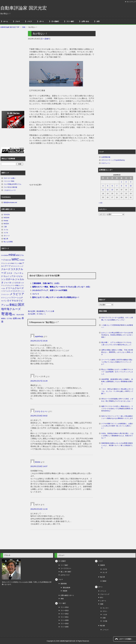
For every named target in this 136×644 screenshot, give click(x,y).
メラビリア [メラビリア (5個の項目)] (17, 294)
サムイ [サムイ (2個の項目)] (6, 276)
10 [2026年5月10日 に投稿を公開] (131, 186)
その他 (105, 621)
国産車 (103, 565)
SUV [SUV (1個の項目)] (10, 260)
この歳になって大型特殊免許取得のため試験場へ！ (117, 326)
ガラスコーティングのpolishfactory (113, 160)
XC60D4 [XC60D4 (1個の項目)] (22, 260)
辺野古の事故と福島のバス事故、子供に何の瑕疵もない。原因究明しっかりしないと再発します (117, 352)
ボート (42, 21)
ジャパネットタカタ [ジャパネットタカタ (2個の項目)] (12, 283)
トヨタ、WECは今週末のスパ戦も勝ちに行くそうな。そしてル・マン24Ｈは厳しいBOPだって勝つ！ (117, 391)
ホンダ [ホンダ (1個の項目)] (10, 291)
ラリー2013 (65, 611)
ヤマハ (105, 611)
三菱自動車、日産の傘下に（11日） (46, 283)
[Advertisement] (62, 165)
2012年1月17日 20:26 (39, 341)
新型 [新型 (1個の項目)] (23, 315)
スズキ (6, 233)
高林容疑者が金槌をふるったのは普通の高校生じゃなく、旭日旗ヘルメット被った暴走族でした (117, 445)
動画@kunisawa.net (10, 202)
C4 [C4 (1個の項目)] (2, 255)
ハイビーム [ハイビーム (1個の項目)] (5, 291)
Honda (6, 221)
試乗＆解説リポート (67, 595)
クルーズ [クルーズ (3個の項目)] (6, 269)
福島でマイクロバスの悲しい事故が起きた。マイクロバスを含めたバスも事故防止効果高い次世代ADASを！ (117, 409)
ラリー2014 (65, 607)
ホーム (6, 21)
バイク (30, 21)
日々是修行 (55, 21)
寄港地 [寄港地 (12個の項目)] (7, 314)
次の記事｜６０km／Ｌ (37, 314)
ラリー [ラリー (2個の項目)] (14, 298)
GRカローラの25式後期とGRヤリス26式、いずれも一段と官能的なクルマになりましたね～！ (117, 400)
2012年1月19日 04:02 (39, 416)
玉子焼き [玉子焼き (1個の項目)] (10, 318)
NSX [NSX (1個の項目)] (7, 260)
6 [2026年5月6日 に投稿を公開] (112, 186)
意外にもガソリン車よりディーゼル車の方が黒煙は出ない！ (56, 297)
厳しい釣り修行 (66, 572)
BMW (104, 581)
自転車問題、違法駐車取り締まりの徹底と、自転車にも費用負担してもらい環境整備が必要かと (117, 382)
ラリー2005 (65, 627)
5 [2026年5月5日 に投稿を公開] (108, 186)
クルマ (18, 21)
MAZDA (6, 224)
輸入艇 (103, 626)
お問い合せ (85, 21)
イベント (103, 591)
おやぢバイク (65, 575)
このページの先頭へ (125, 639)
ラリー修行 (70, 21)
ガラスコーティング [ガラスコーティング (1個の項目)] (17, 266)
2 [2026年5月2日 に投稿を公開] (126, 182)
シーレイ (106, 630)
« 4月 (101, 203)
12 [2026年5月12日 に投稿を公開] (108, 190)
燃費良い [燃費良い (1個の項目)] (4, 318)
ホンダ (105, 572)
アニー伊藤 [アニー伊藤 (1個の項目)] (18, 263)
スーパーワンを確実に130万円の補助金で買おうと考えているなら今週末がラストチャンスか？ (117, 362)
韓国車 (65, 591)
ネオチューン (106, 163)
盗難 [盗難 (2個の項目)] (15, 318)
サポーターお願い (10, 178)
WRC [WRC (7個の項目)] (15, 259)
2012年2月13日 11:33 (39, 509)
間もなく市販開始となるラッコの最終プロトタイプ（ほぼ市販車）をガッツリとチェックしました (117, 372)
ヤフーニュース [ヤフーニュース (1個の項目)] (6, 298)
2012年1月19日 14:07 (39, 466)
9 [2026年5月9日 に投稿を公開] (126, 186)
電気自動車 (66, 588)
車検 (62, 599)
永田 (98, 21)
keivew (38, 462)
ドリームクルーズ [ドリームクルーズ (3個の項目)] (15, 288)
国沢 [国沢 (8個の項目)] (21, 305)
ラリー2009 (65, 620)
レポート (103, 601)
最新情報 (64, 584)
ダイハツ (7, 236)
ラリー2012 (65, 614)
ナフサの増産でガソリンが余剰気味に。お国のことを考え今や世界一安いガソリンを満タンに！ (117, 426)
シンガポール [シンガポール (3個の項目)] (8, 279)
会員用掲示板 (106, 157)
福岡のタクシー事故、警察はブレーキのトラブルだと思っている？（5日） (62, 287)
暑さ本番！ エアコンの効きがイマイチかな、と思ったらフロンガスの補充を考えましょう (117, 344)
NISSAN (6, 218)
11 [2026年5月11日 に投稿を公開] (103, 190)
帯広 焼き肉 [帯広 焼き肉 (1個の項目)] (17, 315)
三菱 (5, 227)
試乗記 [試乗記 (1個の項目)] (19, 318)
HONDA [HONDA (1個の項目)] (6, 255)
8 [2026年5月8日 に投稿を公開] (122, 186)
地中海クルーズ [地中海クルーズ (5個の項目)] (11, 309)
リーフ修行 (64, 565)
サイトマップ (131, 2)
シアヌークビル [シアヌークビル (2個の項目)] (16, 276)
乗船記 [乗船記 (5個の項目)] (13, 305)
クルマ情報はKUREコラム (12, 184)
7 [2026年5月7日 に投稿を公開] (117, 186)
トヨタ (105, 615)
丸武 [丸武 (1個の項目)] (7, 305)
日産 (104, 618)
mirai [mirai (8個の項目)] (12, 255)
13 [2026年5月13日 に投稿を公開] (112, 190)
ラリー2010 (65, 624)
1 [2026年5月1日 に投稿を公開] (122, 182)
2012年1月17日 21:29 (39, 381)
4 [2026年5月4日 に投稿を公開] (103, 186)
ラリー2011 (65, 617)
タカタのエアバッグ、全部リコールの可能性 (50, 290)
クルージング (105, 594)
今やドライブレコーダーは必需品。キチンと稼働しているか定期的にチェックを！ (117, 319)
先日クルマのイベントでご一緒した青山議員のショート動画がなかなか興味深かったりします (117, 417)
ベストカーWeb (9, 181)
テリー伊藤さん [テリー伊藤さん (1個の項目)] (16, 285)
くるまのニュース (10, 190)
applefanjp (39, 336)
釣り (102, 598)
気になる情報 (8, 242)
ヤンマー (106, 608)
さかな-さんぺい (41, 411)
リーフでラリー (66, 568)
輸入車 (6, 239)
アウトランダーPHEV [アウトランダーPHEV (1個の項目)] (8, 263)
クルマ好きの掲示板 (10, 187)
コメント (36, 294)
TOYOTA (7, 215)
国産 (102, 604)
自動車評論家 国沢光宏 (24, 8)
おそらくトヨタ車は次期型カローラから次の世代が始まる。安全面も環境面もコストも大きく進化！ (117, 335)
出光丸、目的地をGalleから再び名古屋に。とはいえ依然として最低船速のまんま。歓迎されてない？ (117, 436)
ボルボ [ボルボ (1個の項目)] (15, 291)
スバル (6, 230)
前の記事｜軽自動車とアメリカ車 (41, 311)
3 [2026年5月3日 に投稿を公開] (131, 182)
